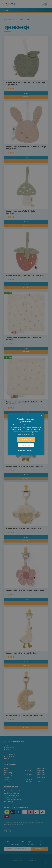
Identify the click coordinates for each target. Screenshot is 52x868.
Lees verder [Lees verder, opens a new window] (31, 434)
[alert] (26, 434)
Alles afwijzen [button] (26, 445)
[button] (26, 450)
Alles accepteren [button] (26, 439)
